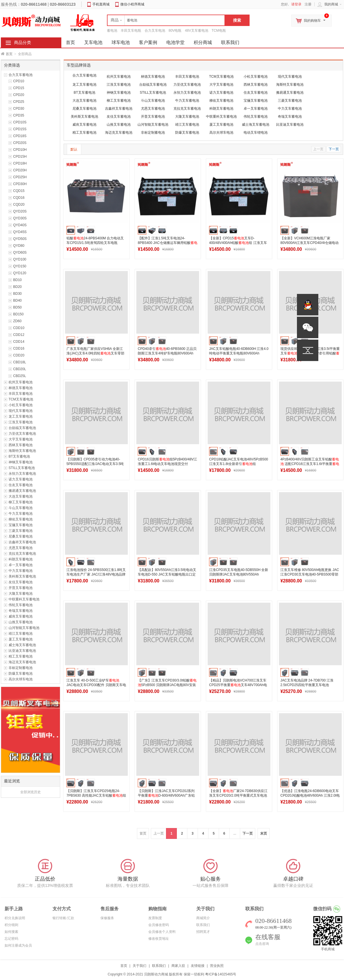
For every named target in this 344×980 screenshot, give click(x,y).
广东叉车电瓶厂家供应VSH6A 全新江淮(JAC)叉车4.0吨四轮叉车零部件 (95, 353)
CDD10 (19, 328)
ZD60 (17, 321)
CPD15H (20, 157)
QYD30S (20, 218)
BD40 (17, 300)
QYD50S (20, 239)
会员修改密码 (159, 925)
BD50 (17, 307)
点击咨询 (262, 944)
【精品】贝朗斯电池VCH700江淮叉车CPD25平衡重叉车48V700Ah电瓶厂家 (238, 685)
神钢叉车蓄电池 (21, 462)
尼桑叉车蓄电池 (21, 536)
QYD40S (20, 225)
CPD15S (20, 129)
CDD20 (19, 355)
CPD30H (20, 184)
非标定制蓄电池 (21, 668)
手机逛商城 (101, 4)
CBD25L (20, 376)
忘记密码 (11, 939)
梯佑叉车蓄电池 (21, 519)
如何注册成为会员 (18, 945)
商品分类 (23, 43)
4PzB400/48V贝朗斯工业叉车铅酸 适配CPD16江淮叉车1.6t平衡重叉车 (310, 464)
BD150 (18, 314)
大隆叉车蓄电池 (21, 594)
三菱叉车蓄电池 (21, 531)
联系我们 (230, 42)
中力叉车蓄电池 (21, 571)
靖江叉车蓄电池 (21, 634)
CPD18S (20, 136)
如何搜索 (11, 932)
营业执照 (217, 966)
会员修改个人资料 (162, 932)
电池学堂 (175, 42)
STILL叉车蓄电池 (22, 468)
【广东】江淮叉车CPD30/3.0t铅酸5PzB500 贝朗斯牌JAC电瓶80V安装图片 (167, 685)
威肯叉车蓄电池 (21, 616)
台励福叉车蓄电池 (22, 428)
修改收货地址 (159, 939)
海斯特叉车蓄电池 (22, 451)
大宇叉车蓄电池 (21, 439)
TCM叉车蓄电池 (21, 399)
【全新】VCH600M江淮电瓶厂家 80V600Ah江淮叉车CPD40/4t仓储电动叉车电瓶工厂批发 (309, 243)
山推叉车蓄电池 (21, 622)
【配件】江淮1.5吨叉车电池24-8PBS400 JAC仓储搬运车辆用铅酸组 (168, 243)
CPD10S (20, 122)
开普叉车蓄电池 (21, 588)
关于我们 (139, 966)
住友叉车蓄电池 (21, 485)
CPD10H (20, 150)
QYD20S (20, 211)
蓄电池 (112, 31)
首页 (9, 54)
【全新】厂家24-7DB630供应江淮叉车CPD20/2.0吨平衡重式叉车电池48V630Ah (238, 795)
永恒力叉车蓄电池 (22, 474)
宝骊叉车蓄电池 (21, 525)
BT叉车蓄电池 (19, 456)
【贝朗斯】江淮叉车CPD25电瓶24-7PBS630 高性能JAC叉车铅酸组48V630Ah (96, 795)
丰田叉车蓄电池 (21, 394)
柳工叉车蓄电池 (21, 502)
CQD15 (19, 191)
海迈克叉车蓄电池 (22, 662)
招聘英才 (203, 932)
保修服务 (107, 918)
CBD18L (20, 362)
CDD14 (19, 342)
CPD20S (20, 143)
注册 (308, 4)
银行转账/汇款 (63, 918)
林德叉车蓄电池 (21, 388)
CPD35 (19, 115)
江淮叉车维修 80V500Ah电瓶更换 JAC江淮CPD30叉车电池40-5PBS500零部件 (310, 574)
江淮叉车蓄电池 (21, 422)
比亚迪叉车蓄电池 (22, 651)
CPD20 (19, 95)
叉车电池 (93, 42)
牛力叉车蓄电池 (21, 514)
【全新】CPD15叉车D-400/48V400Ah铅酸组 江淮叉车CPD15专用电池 (238, 243)
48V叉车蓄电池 (196, 31)
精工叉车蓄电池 (21, 656)
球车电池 (121, 42)
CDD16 (19, 348)
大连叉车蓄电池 (21, 496)
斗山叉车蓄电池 (21, 508)
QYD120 (20, 273)
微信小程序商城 (132, 4)
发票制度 (155, 918)
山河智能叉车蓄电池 (24, 628)
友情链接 (198, 966)
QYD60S (20, 252)
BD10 (17, 280)
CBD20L (20, 369)
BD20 (17, 287)
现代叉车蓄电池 (21, 411)
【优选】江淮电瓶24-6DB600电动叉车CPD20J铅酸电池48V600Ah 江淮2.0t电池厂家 (310, 795)
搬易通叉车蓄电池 (22, 491)
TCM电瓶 (219, 31)
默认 (74, 149)
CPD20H (20, 170)
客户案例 (148, 42)
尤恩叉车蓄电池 (21, 548)
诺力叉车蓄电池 (21, 479)
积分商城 (203, 42)
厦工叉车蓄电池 (21, 639)
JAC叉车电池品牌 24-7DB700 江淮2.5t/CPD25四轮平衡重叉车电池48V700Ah (307, 685)
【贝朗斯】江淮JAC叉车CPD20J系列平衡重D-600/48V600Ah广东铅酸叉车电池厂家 (166, 795)
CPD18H (20, 163)
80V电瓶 (175, 31)
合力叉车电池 (155, 31)
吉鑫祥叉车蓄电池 (22, 542)
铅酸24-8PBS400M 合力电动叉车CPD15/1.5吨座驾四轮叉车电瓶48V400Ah (95, 243)
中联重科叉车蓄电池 (24, 599)
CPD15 (19, 88)
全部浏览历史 (31, 792)
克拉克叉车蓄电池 (22, 554)
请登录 (296, 4)
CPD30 (19, 109)
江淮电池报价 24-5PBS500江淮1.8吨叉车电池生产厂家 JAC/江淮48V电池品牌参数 (96, 574)
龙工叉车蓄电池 (21, 416)
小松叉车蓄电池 (21, 405)
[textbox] (166, 20)
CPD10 (19, 81)
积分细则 (11, 925)
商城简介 (203, 918)
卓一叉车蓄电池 (21, 565)
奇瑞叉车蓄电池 (21, 611)
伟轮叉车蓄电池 (21, 605)
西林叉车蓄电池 (21, 445)
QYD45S (20, 232)
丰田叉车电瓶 (131, 31)
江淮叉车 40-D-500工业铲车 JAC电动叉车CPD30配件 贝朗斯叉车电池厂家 (96, 685)
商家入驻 (178, 966)
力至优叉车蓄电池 (22, 434)
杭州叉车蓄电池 (21, 382)
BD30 (17, 294)
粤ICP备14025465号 (221, 974)
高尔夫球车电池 (21, 679)
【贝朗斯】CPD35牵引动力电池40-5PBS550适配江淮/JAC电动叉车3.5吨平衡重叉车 (95, 464)
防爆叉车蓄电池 (21, 674)
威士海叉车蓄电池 (22, 645)
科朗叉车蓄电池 (21, 559)
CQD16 (19, 198)
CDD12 (19, 335)
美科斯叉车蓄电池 (22, 576)
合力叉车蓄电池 (21, 75)
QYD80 (19, 246)
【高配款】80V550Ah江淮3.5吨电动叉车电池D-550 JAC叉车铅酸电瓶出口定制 (167, 574)
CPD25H (20, 177)
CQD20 (19, 205)
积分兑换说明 (15, 918)
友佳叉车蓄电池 (21, 582)
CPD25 (19, 102)
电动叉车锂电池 (256, 133)
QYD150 (20, 266)
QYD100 (20, 259)
